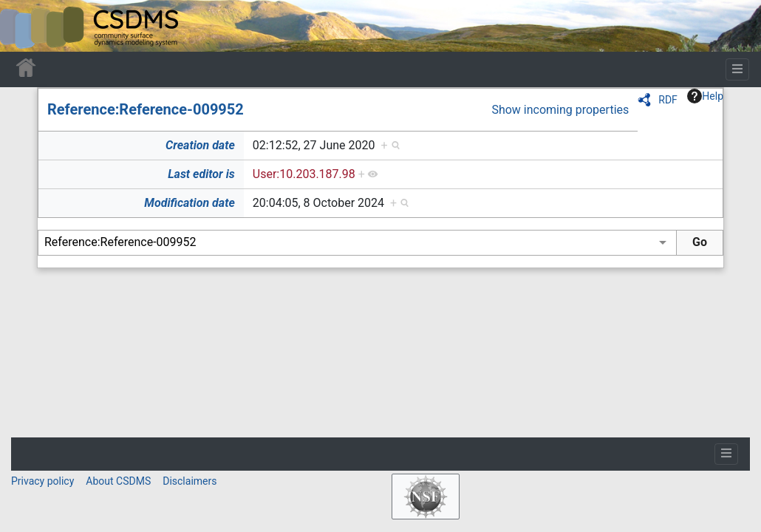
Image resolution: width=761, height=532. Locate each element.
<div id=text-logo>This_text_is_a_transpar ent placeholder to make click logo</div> (24, 26)
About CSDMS (118, 481)
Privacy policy (42, 481)
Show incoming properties (560, 110)
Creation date (200, 145)
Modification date (189, 203)
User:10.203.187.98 (304, 174)
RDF (668, 100)
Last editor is (201, 174)
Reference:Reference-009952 (146, 109)
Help (705, 96)
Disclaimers (190, 481)
